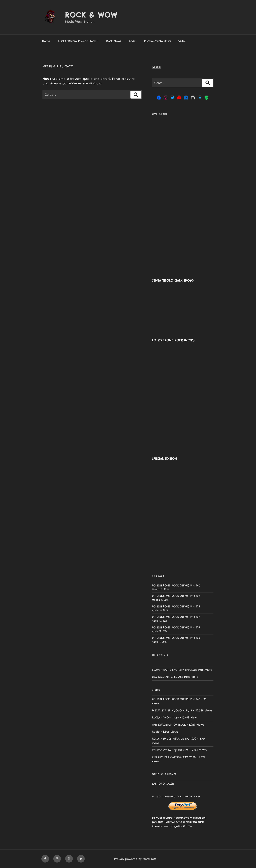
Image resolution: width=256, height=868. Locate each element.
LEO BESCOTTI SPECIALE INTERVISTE (175, 677)
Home (46, 41)
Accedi (157, 67)
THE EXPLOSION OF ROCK (169, 725)
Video (182, 41)
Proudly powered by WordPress (135, 859)
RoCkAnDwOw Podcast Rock (79, 41)
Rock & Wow (91, 15)
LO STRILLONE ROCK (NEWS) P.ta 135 (176, 638)
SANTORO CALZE (163, 784)
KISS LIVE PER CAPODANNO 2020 (174, 757)
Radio (133, 41)
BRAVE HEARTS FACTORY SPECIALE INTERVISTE (182, 670)
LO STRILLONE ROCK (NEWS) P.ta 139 (176, 596)
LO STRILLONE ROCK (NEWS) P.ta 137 (176, 617)
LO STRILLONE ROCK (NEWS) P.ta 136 (176, 627)
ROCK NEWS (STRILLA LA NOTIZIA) (174, 739)
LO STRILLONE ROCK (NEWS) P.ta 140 (176, 585)
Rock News (114, 41)
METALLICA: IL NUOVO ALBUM (172, 710)
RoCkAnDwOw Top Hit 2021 (170, 750)
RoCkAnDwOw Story (157, 41)
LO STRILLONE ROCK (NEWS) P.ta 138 (176, 606)
